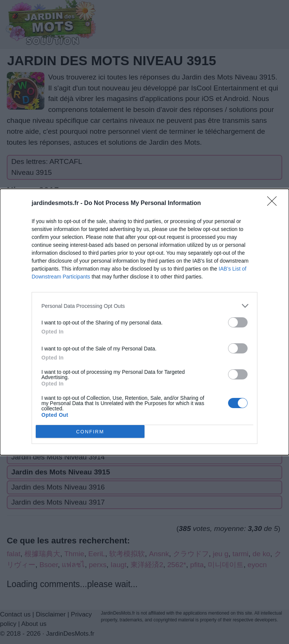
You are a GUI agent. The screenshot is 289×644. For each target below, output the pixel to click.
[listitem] (144, 306)
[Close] (274, 203)
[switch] (238, 322)
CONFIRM (90, 431)
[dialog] (144, 322)
